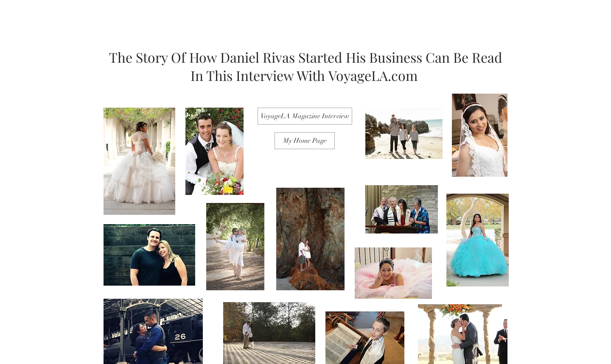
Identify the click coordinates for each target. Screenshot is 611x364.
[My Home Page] (305, 141)
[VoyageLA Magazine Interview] (305, 116)
